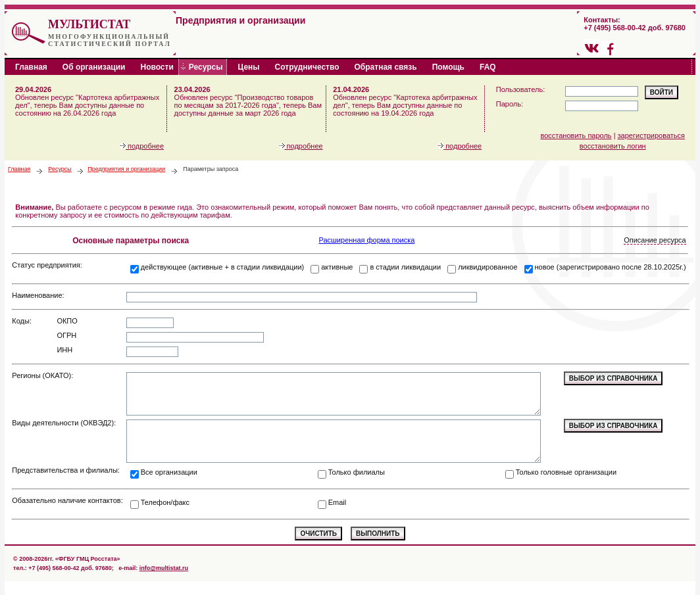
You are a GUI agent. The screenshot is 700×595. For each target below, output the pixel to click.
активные (337, 267)
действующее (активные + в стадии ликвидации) (223, 267)
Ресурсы (60, 169)
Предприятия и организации (126, 169)
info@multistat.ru (164, 568)
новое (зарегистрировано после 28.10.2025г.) (611, 267)
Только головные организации (566, 472)
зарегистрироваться (651, 135)
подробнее (142, 146)
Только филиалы (357, 472)
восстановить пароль (576, 135)
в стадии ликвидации (405, 267)
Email (337, 502)
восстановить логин (613, 146)
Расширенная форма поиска (366, 240)
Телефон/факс (165, 502)
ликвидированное (488, 267)
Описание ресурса (655, 240)
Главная (19, 169)
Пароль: (510, 104)
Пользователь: (520, 89)
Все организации (169, 472)
